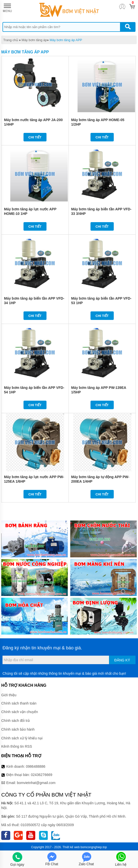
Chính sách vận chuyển (20, 712)
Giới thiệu (9, 695)
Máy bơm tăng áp (34, 40)
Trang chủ (11, 40)
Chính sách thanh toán (19, 703)
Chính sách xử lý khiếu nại (22, 738)
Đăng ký (122, 660)
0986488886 (36, 766)
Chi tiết (35, 137)
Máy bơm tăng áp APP (66, 40)
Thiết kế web (71, 847)
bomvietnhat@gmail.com (36, 783)
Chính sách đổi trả (15, 721)
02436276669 (41, 775)
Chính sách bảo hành (18, 729)
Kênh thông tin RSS (17, 746)
